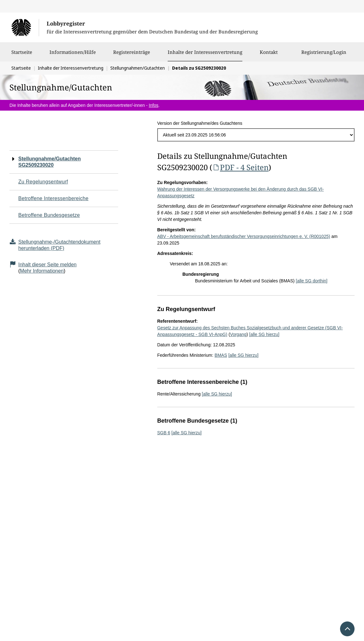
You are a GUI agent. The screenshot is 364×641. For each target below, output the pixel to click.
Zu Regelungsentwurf (43, 182)
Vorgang (238, 334)
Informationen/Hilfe (73, 55)
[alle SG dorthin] (312, 281)
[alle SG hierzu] (264, 334)
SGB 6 (164, 433)
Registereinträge (132, 55)
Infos (153, 105)
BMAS (221, 355)
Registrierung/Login (324, 55)
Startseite (22, 55)
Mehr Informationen (42, 271)
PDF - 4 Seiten (240, 167)
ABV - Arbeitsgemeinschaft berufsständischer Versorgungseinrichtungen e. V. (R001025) (244, 236)
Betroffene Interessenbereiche (53, 198)
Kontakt (269, 55)
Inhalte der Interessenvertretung (205, 52)
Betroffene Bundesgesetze (49, 215)
